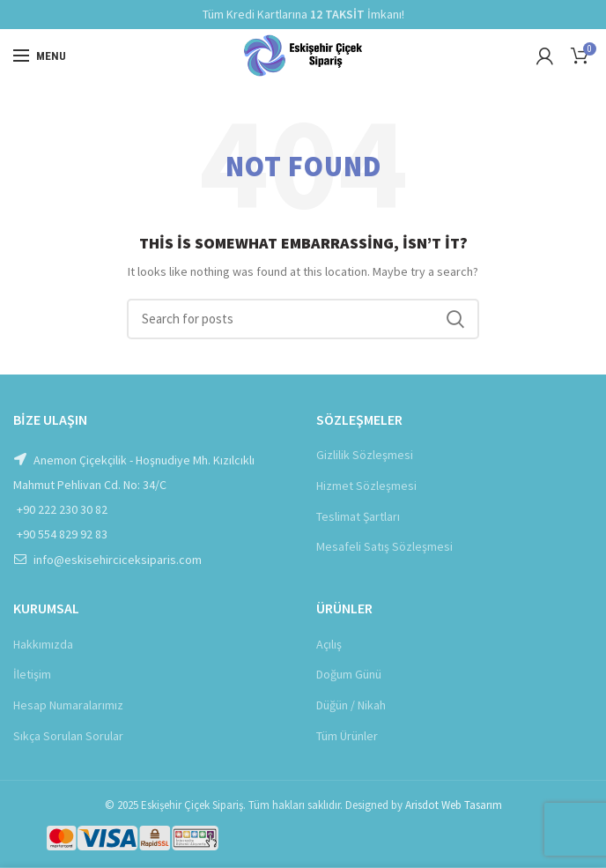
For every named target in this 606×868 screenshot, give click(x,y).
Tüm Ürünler (347, 736)
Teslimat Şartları (358, 516)
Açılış (329, 644)
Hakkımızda (43, 644)
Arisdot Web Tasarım (454, 805)
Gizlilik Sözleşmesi (365, 455)
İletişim (32, 674)
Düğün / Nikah (351, 705)
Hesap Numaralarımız (68, 705)
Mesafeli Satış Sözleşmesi (384, 546)
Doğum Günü (349, 674)
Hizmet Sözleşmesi (366, 486)
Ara (455, 319)
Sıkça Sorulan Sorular (68, 736)
